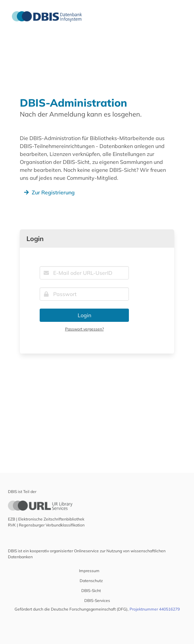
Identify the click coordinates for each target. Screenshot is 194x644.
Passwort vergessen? (84, 329)
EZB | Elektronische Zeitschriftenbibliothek (46, 519)
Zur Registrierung (49, 192)
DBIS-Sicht (91, 591)
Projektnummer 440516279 (155, 609)
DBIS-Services (97, 600)
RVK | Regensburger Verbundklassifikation (46, 525)
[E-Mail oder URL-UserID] (84, 273)
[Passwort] (84, 294)
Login (84, 315)
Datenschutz (91, 581)
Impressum (89, 571)
